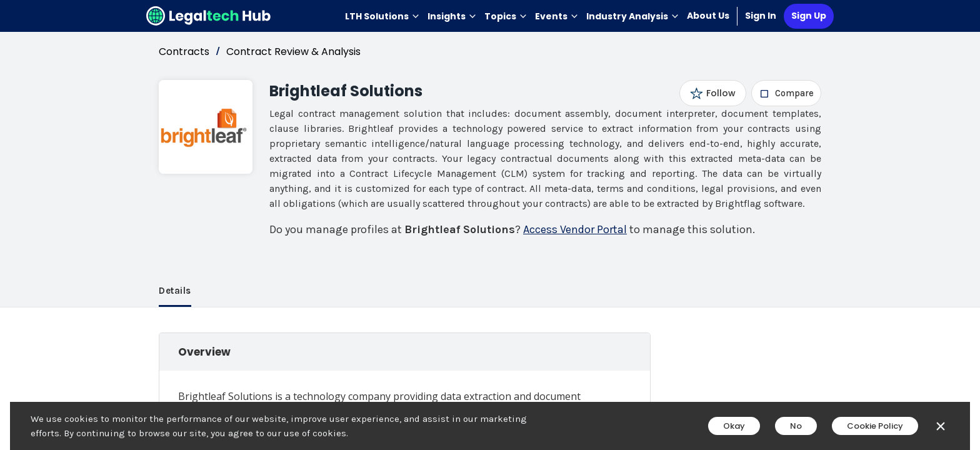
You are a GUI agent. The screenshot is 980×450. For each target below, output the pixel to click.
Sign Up (809, 16)
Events (557, 16)
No (796, 426)
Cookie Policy (875, 426)
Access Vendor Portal (575, 229)
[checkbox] (787, 93)
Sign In (761, 16)
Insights (452, 16)
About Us (708, 16)
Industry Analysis (633, 16)
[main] (490, 225)
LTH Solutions (382, 16)
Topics (506, 16)
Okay (734, 426)
